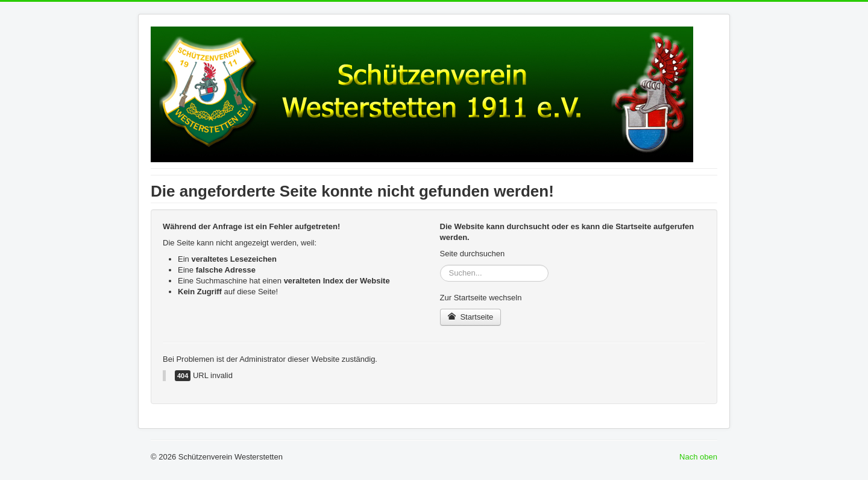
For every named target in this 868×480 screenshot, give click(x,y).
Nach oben (698, 457)
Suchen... (440, 265)
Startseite (471, 317)
